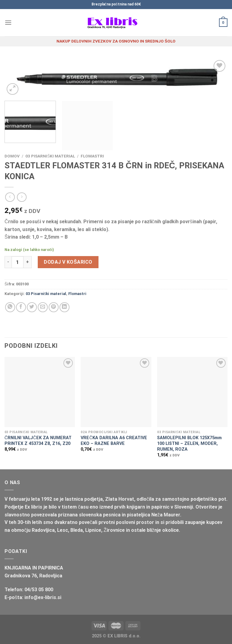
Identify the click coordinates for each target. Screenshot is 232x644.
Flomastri (92, 156)
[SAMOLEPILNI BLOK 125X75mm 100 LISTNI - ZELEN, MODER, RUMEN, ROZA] (192, 392)
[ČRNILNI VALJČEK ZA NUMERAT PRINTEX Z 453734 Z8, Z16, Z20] (40, 392)
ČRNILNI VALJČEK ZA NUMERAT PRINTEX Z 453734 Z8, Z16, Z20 (38, 441)
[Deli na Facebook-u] (21, 307)
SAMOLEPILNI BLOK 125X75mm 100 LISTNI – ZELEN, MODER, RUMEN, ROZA (189, 443)
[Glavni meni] (8, 22)
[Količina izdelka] (18, 262)
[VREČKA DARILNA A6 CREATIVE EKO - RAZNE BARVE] (116, 392)
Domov (12, 156)
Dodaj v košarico (68, 262)
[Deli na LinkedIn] (64, 307)
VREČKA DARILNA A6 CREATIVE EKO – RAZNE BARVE (114, 441)
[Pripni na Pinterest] (54, 307)
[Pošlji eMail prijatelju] (43, 307)
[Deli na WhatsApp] (10, 307)
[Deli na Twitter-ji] (32, 307)
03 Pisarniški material (50, 156)
